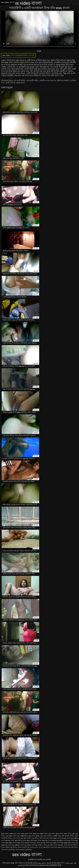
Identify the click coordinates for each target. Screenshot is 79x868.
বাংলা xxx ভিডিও (37, 845)
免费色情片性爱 (56, 865)
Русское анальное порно (41, 865)
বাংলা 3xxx (53, 838)
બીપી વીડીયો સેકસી (21, 863)
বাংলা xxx (33, 843)
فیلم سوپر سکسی (71, 863)
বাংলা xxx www (25, 845)
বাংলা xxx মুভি (48, 845)
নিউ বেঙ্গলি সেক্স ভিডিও (31, 838)
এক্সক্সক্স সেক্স (57, 836)
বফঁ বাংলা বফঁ (44, 838)
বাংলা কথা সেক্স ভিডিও (8, 850)
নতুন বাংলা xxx (18, 838)
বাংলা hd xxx (62, 838)
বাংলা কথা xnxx (56, 847)
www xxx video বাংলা (40, 834)
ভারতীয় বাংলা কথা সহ (48, 80)
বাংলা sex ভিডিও (16, 840)
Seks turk (29, 865)
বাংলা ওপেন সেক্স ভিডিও (42, 847)
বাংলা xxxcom (58, 845)
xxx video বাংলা (11, 836)
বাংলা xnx (67, 840)
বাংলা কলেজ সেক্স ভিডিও (24, 850)
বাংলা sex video (72, 838)
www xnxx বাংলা (26, 834)
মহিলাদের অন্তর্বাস (63, 80)
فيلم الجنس (21, 865)
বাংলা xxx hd (41, 843)
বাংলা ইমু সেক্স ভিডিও (71, 845)
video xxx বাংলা (15, 834)
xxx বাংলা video (34, 836)
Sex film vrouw (32, 863)
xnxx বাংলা (21, 83)
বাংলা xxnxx (25, 843)
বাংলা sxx (34, 840)
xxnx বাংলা (67, 834)
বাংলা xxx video (51, 843)
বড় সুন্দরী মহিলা (20, 80)
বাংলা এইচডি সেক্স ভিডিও (9, 847)
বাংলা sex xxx (6, 840)
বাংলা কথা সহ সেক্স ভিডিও (69, 847)
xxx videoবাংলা (23, 836)
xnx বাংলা (52, 834)
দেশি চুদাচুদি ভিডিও (68, 836)
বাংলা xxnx (17, 843)
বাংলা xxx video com (64, 843)
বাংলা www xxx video (56, 840)
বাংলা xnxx (74, 840)
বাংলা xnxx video (7, 843)
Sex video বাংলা (59, 863)
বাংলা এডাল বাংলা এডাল (26, 847)
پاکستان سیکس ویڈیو (44, 863)
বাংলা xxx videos (14, 845)
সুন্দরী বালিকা (11, 83)
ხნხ (53, 863)
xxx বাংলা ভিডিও (46, 836)
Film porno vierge (8, 863)
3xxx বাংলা (5, 834)
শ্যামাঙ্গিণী (16, 8)
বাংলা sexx (26, 840)
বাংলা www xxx (43, 840)
